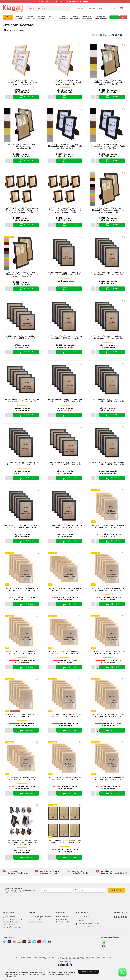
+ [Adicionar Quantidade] (11, 96)
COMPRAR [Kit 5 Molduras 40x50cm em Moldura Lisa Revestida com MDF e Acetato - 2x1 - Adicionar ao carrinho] (112, 289)
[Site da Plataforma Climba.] (65, 964)
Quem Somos (9, 917)
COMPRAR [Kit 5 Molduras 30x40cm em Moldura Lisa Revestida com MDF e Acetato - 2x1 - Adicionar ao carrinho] (112, 352)
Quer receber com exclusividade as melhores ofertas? (20, 891)
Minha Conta (62, 919)
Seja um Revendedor (12, 927)
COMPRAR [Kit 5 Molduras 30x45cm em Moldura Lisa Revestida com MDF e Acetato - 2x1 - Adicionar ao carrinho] (69, 352)
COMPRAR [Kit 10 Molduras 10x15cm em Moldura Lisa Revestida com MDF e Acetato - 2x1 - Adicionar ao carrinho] (69, 541)
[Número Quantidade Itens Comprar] (7, 97)
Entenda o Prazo (35, 922)
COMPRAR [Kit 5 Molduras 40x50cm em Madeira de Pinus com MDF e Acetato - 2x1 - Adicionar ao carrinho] (26, 604)
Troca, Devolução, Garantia (39, 917)
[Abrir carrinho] (123, 9)
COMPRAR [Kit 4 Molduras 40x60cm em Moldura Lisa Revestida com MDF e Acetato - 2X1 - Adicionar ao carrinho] (69, 289)
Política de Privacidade (13, 919)
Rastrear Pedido (63, 922)
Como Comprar (35, 919)
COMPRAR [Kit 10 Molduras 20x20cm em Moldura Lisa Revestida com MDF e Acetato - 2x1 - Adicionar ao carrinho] (69, 478)
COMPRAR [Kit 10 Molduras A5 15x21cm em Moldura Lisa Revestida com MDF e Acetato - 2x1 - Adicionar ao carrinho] (112, 478)
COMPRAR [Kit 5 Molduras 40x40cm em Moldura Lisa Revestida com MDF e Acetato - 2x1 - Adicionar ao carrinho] (26, 352)
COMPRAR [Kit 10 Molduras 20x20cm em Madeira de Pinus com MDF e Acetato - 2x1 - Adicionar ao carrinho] (26, 793)
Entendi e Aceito (88, 972)
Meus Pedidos (62, 917)
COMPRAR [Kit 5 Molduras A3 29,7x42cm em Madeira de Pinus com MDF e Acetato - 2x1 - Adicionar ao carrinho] (112, 667)
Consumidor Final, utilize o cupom (64, 1)
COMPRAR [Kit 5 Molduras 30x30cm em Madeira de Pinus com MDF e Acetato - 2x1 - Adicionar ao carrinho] (69, 667)
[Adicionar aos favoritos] (38, 45)
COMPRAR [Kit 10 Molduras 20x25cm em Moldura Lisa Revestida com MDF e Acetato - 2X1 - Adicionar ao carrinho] (26, 478)
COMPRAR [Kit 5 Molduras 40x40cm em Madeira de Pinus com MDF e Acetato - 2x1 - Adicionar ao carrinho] (69, 604)
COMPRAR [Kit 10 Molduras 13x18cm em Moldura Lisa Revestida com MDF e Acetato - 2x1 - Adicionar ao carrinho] (26, 541)
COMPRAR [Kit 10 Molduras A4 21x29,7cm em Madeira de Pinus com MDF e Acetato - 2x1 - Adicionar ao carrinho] (26, 730)
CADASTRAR (117, 890)
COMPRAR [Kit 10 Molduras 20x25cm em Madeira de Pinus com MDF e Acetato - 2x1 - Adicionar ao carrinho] (112, 730)
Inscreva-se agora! (14, 888)
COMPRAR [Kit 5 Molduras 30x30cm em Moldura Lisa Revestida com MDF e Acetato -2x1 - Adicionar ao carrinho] (26, 415)
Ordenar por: (98, 35)
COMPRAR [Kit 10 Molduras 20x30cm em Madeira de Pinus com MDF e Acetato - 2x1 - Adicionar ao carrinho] (69, 730)
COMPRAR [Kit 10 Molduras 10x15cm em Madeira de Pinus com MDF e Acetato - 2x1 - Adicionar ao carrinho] (112, 793)
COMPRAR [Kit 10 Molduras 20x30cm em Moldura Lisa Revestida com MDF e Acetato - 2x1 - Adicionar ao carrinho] (112, 415)
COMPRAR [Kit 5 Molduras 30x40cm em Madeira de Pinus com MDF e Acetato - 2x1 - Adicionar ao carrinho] (26, 667)
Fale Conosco (9, 925)
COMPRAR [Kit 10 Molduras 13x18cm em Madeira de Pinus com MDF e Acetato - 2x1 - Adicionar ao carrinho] (69, 793)
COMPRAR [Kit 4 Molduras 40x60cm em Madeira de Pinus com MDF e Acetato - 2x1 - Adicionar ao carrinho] (112, 541)
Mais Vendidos (15, 711)
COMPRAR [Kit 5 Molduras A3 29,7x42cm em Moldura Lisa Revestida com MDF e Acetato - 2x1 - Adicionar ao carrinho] (69, 415)
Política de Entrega (11, 922)
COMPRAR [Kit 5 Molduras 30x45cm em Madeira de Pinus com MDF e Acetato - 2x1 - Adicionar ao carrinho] (112, 604)
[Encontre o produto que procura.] (68, 9)
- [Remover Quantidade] (11, 98)
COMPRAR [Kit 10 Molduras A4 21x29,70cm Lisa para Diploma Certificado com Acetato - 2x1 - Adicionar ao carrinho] (69, 857)
